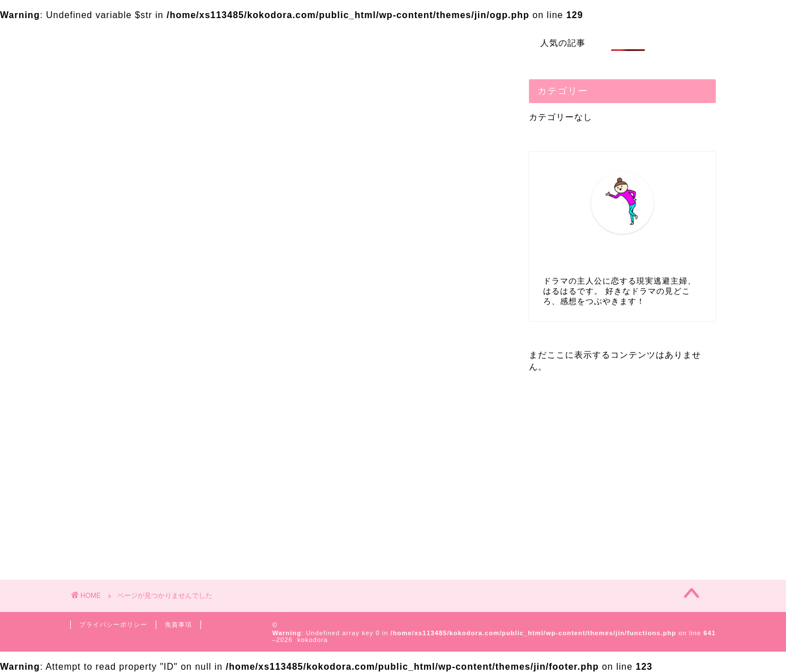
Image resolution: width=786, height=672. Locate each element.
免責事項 (178, 624)
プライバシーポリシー (113, 624)
